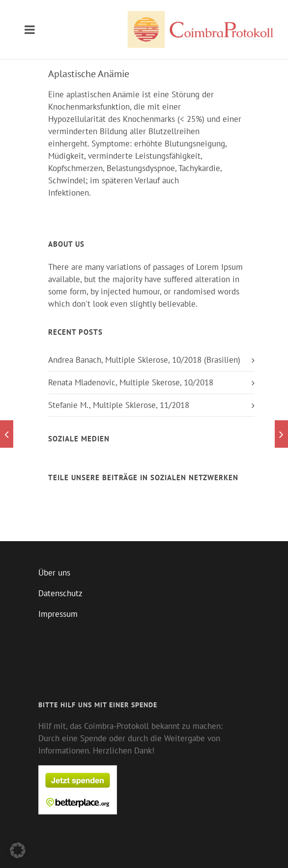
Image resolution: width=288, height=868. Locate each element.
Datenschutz (60, 593)
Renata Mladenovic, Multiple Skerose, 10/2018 (131, 382)
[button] (18, 850)
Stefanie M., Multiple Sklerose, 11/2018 (119, 405)
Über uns (54, 573)
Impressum (58, 614)
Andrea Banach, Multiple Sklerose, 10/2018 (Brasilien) (144, 360)
